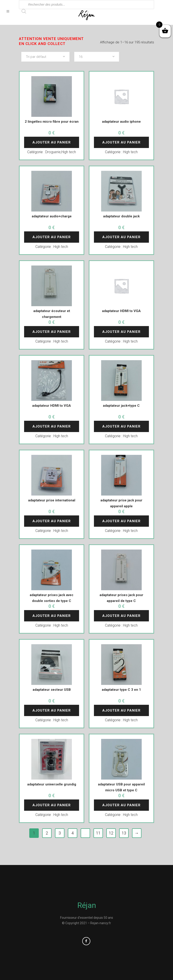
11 (98, 833)
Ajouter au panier (52, 142)
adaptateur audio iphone (121, 122)
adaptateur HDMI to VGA (121, 311)
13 (124, 833)
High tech (69, 152)
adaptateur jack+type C (121, 406)
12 (111, 833)
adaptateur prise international (52, 500)
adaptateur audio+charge (52, 216)
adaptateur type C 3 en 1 (121, 690)
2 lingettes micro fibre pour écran (52, 122)
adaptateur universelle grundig (52, 784)
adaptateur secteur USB (52, 690)
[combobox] (45, 57)
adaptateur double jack (121, 216)
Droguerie (53, 152)
